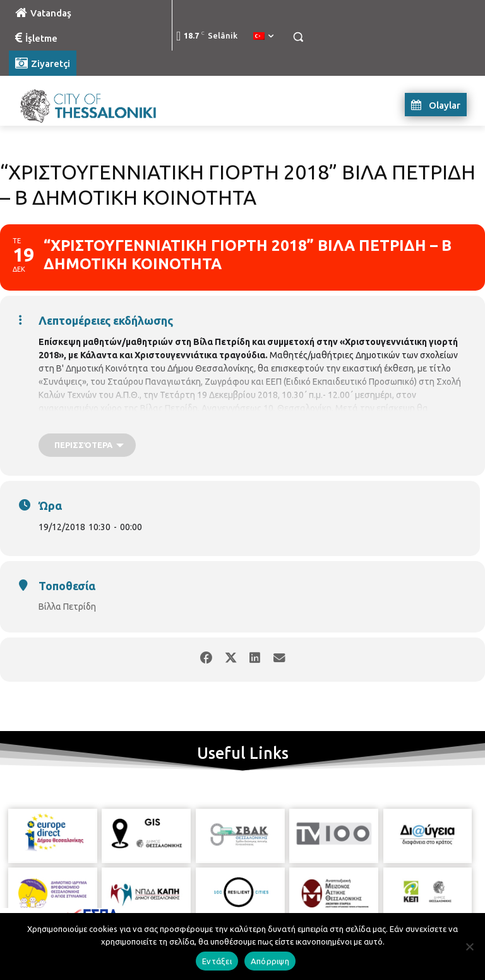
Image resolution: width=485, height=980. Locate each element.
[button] (298, 37)
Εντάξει (217, 961)
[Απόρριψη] (469, 947)
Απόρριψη (270, 961)
